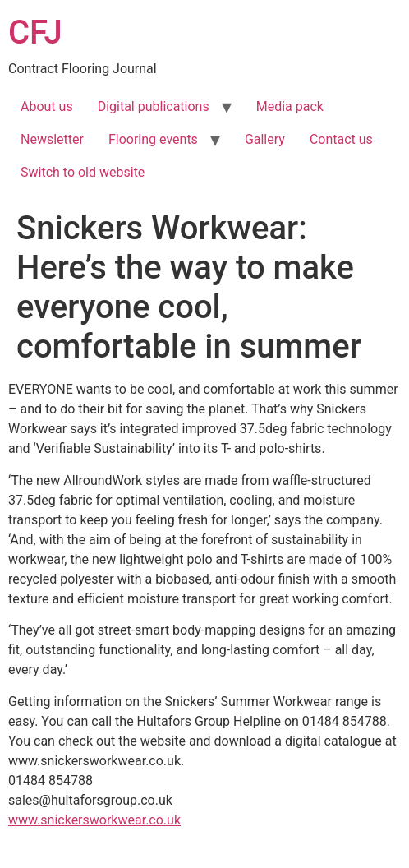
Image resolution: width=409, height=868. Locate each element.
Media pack (290, 106)
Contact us (341, 139)
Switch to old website (83, 172)
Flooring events (153, 139)
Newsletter (52, 139)
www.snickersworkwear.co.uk (94, 820)
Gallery (265, 139)
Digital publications (154, 106)
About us (47, 106)
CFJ (35, 32)
